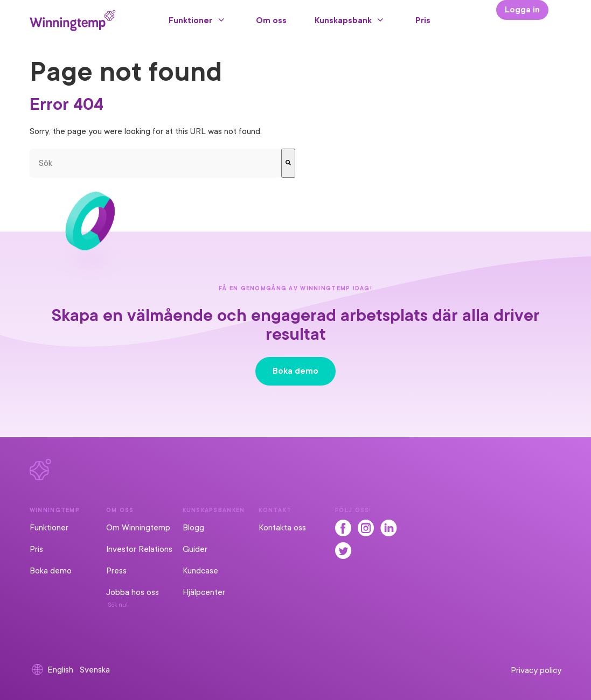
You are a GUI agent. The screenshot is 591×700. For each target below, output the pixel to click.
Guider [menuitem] (195, 549)
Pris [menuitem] (423, 20)
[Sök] (288, 163)
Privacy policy (536, 670)
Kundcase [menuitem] (200, 570)
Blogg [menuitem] (193, 527)
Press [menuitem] (116, 570)
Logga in (522, 10)
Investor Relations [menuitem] (139, 549)
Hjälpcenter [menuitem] (204, 592)
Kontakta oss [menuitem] (282, 527)
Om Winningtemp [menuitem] (138, 527)
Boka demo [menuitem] (51, 570)
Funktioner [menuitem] (190, 20)
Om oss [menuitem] (271, 20)
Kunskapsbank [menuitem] (343, 20)
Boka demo (295, 371)
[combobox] (156, 163)
